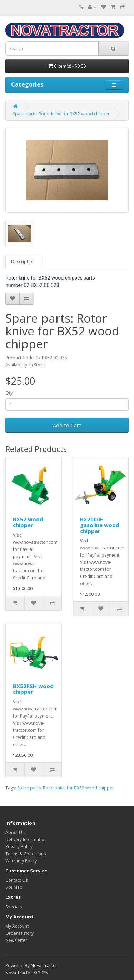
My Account (17, 926)
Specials (14, 907)
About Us (15, 832)
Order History (19, 933)
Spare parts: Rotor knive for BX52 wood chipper (61, 114)
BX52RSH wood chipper (33, 689)
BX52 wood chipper (28, 522)
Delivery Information (26, 840)
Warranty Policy (21, 861)
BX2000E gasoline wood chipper (100, 525)
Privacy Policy (19, 847)
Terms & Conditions (26, 854)
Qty (9, 393)
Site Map (14, 887)
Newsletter (16, 940)
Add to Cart (67, 425)
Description (23, 262)
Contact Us (16, 880)
